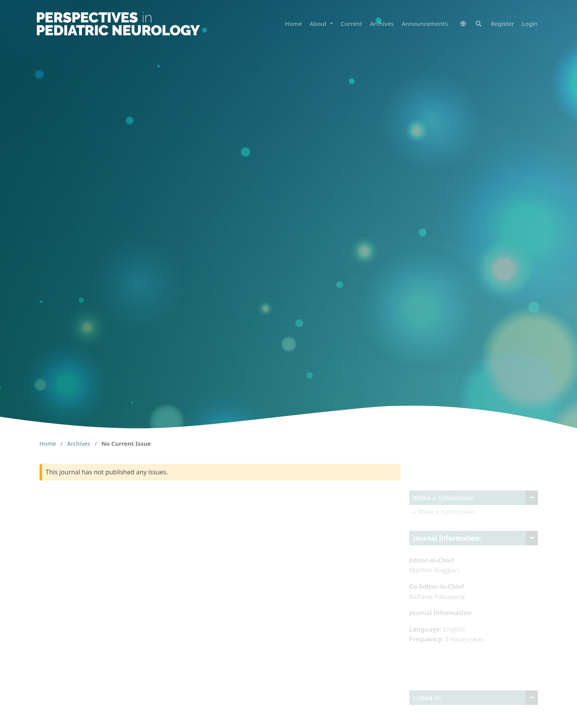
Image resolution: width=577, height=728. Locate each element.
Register (502, 24)
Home (293, 24)
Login (530, 24)
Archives (382, 24)
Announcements (425, 24)
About (319, 24)
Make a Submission (446, 517)
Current (352, 24)
